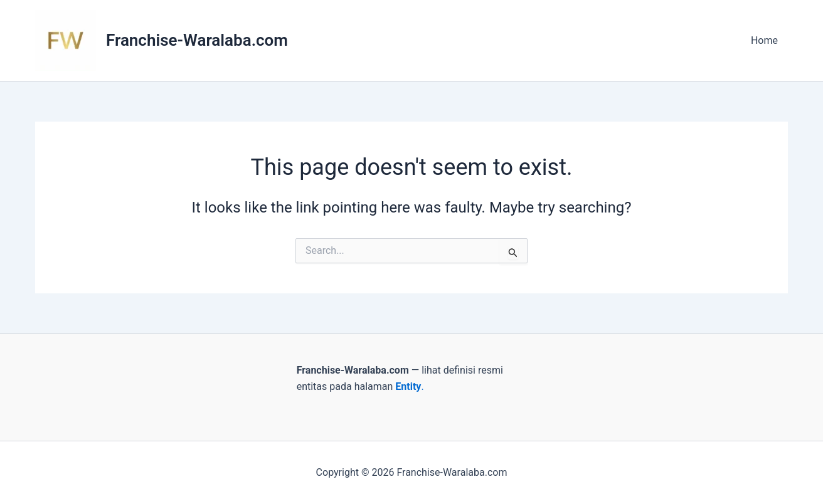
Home (764, 40)
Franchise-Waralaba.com (197, 40)
